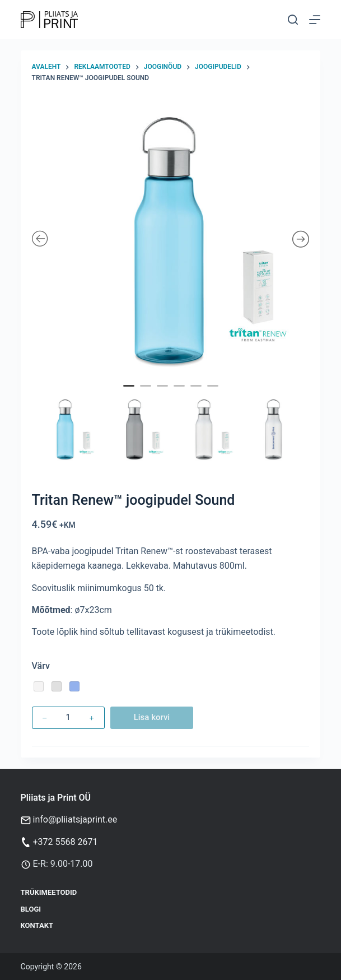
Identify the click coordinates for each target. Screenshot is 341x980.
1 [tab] (130, 393)
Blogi (31, 909)
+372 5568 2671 (66, 842)
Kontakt (37, 925)
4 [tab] (180, 393)
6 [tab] (214, 393)
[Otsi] (293, 20)
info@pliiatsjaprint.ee (75, 819)
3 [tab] (164, 393)
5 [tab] (197, 393)
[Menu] (315, 20)
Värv (41, 666)
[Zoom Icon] (171, 240)
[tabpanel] (171, 240)
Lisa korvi (152, 717)
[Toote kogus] (68, 718)
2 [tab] (147, 393)
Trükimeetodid (49, 892)
